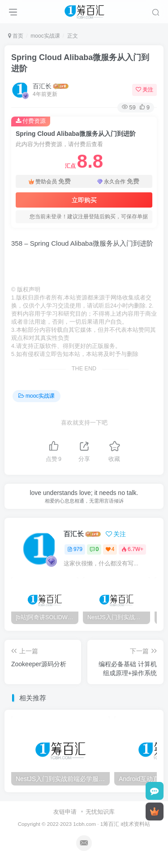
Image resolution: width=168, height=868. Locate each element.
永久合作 (118, 181)
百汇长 (42, 86)
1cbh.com (84, 824)
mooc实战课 (45, 36)
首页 (16, 36)
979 (75, 549)
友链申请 (65, 812)
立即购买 (84, 200)
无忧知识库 (100, 812)
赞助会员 (50, 181)
